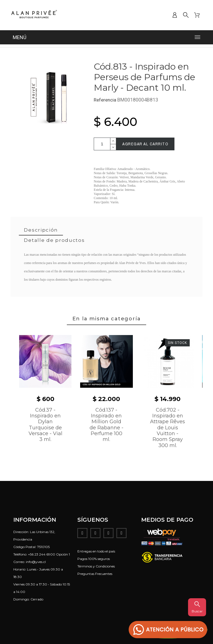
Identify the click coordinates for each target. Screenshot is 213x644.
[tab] (41, 230)
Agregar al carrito (145, 144)
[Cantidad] (102, 144)
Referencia (106, 100)
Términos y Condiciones (96, 566)
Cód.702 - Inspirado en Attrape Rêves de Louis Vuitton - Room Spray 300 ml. (168, 428)
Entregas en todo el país (96, 551)
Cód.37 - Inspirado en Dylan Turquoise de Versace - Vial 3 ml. (45, 425)
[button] (168, 630)
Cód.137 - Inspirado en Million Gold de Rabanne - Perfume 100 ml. (106, 425)
